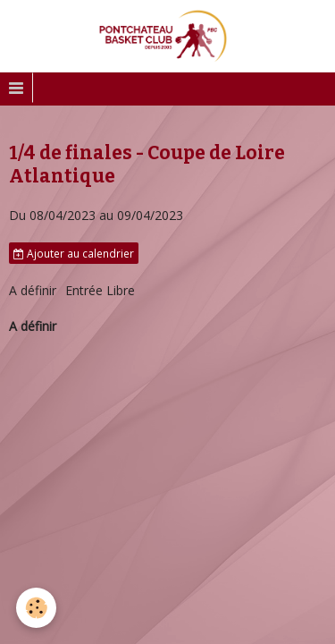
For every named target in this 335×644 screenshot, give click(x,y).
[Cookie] (36, 608)
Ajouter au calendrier (74, 253)
